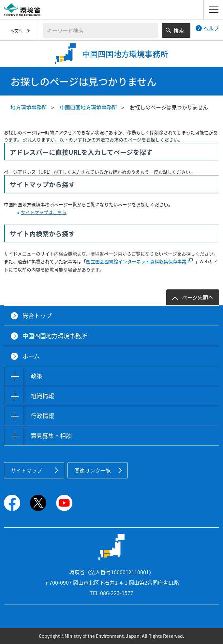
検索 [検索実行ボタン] (179, 30)
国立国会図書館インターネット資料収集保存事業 (136, 261)
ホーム (31, 356)
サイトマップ (26, 470)
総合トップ (37, 316)
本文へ (16, 30)
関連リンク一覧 (93, 470)
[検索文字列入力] (101, 30)
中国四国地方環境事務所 (88, 107)
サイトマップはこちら (44, 212)
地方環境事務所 (29, 107)
